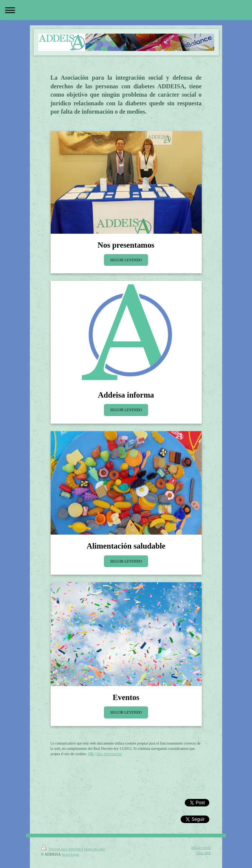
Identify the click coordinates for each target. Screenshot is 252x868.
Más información (109, 754)
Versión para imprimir (62, 849)
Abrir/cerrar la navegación (126, 10)
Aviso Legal (70, 854)
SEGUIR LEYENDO (126, 260)
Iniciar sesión (201, 847)
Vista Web (203, 853)
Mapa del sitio (94, 849)
